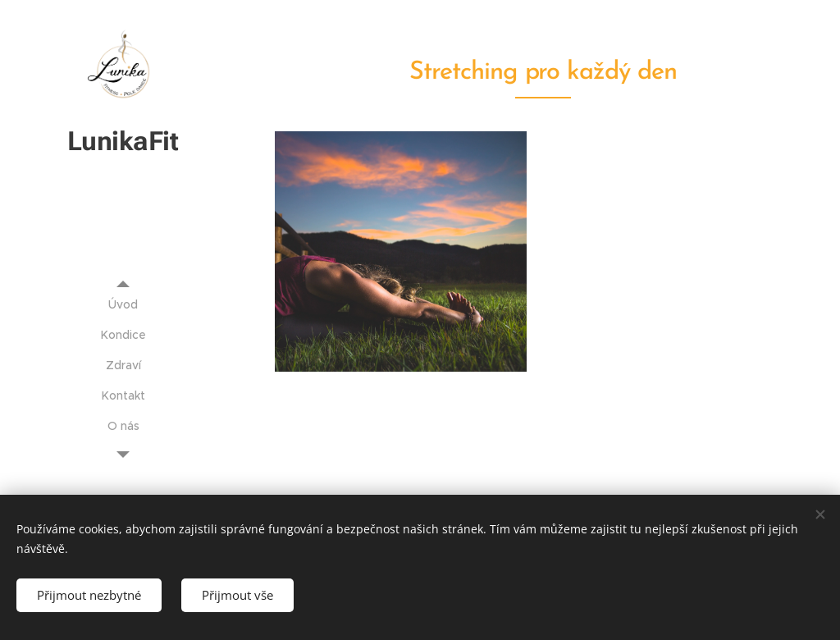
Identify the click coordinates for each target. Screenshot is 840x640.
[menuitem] (123, 305)
